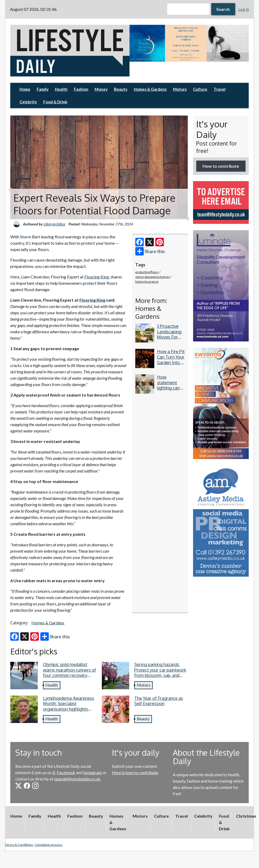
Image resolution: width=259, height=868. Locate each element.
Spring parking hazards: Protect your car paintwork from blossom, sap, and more (160, 672)
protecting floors (147, 272)
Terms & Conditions (19, 845)
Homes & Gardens (150, 89)
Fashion (81, 89)
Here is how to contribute (135, 772)
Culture (200, 89)
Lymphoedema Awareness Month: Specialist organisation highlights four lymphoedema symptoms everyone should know (70, 712)
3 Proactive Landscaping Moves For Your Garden (169, 334)
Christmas (246, 816)
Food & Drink (55, 102)
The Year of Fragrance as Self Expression (159, 701)
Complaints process (49, 845)
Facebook (66, 772)
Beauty (121, 89)
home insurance (147, 281)
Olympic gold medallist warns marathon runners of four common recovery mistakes (69, 672)
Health (61, 89)
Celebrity (28, 102)
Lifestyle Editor (54, 224)
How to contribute (221, 166)
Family (43, 89)
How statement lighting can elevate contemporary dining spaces (171, 390)
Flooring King (97, 277)
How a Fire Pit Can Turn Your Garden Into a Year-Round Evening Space (171, 365)
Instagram (93, 772)
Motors (180, 89)
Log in (244, 9)
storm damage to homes (153, 277)
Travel (220, 89)
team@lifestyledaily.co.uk (77, 779)
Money (101, 89)
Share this (150, 251)
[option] (189, 43)
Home (25, 89)
